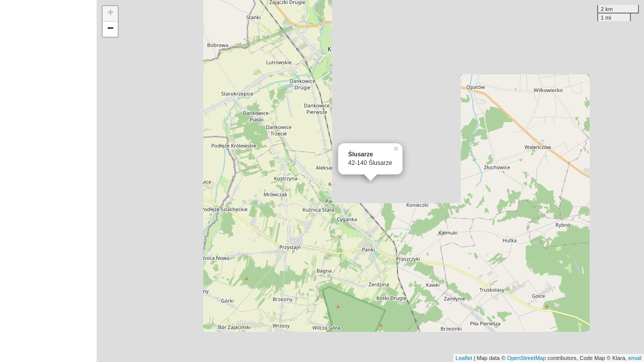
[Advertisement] (48, 181)
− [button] (110, 29)
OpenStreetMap (527, 358)
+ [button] (110, 14)
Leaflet (464, 358)
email (635, 358)
